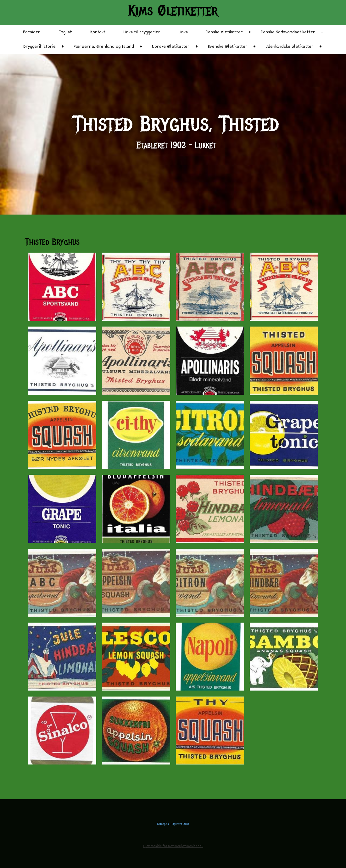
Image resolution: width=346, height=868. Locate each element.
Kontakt (98, 32)
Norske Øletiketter (171, 47)
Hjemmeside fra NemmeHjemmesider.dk (173, 846)
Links (183, 32)
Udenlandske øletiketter (290, 47)
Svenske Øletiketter (228, 47)
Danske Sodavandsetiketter (288, 32)
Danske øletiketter (224, 32)
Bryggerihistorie (39, 47)
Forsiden (32, 32)
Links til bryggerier (142, 32)
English (65, 32)
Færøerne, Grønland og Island (104, 47)
